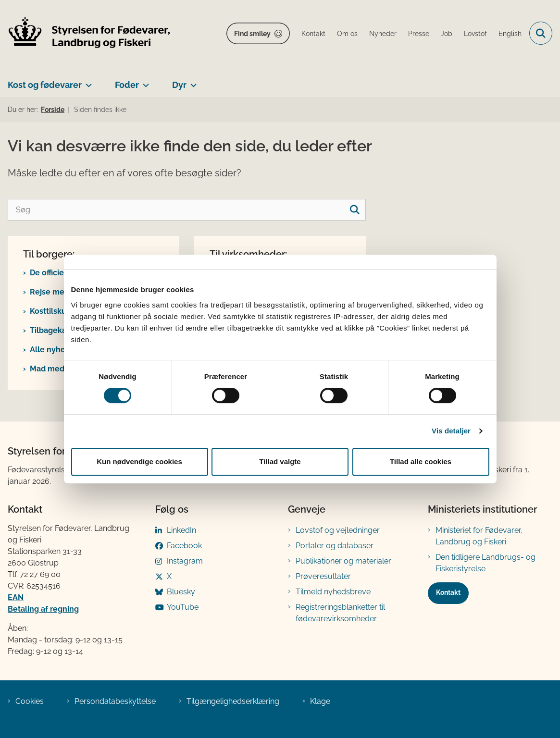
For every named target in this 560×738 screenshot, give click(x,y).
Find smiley (252, 34)
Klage (320, 701)
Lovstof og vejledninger (338, 530)
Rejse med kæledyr (66, 292)
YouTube (183, 607)
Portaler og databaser (335, 546)
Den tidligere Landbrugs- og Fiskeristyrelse (485, 563)
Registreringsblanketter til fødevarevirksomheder (340, 613)
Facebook (184, 546)
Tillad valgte (280, 461)
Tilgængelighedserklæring (233, 701)
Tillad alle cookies (421, 461)
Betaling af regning (43, 609)
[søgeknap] (355, 210)
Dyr (179, 85)
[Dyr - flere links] (192, 81)
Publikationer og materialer (343, 561)
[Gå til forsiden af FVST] (86, 33)
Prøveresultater (323, 576)
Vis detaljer (451, 431)
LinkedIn (181, 530)
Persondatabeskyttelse (115, 701)
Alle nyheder (54, 350)
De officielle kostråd (67, 273)
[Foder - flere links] (144, 81)
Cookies (30, 701)
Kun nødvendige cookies (139, 461)
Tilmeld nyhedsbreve (333, 592)
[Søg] (187, 210)
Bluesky (181, 592)
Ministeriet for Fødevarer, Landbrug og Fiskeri (479, 536)
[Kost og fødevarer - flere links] (87, 81)
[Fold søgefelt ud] (541, 33)
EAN (16, 597)
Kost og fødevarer (45, 85)
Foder (127, 85)
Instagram (185, 561)
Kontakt (448, 592)
